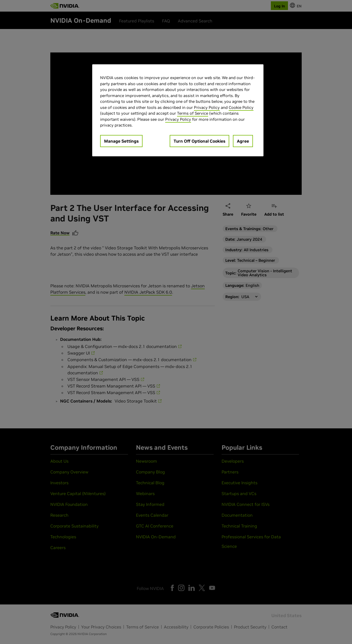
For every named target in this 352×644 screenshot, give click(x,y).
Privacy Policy (207, 107)
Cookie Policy (241, 107)
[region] (178, 110)
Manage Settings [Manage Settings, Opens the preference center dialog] (121, 141)
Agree (243, 141)
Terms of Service (193, 113)
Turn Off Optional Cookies (199, 141)
